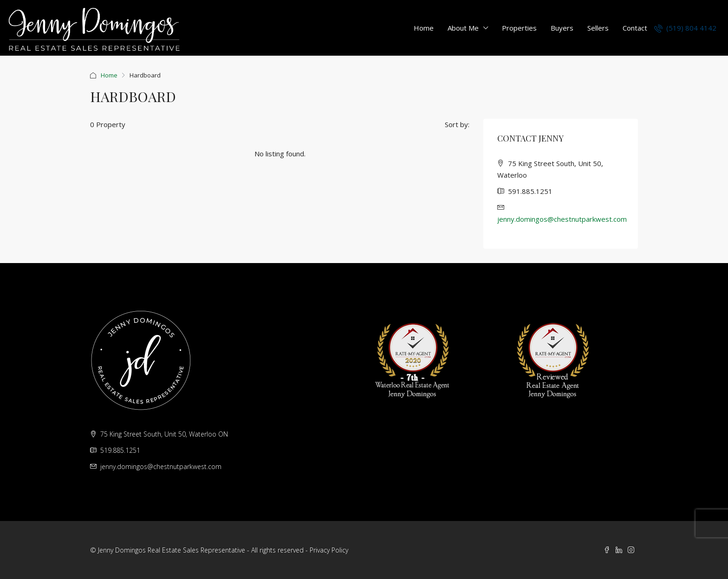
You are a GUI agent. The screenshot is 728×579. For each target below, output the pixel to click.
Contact (635, 28)
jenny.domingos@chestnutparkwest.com (562, 219)
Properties (519, 28)
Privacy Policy (329, 550)
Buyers (562, 28)
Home (424, 28)
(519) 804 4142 (685, 28)
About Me (463, 28)
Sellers (598, 28)
